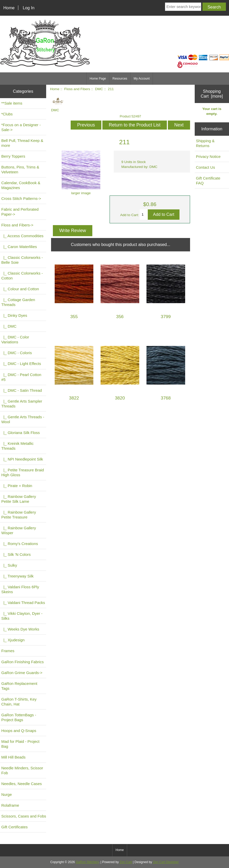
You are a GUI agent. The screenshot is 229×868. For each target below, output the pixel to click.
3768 (166, 398)
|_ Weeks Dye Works (20, 629)
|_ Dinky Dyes (14, 315)
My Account (142, 79)
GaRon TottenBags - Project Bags (19, 717)
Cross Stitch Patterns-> (21, 198)
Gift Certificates (14, 827)
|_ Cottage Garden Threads (18, 302)
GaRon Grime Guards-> (22, 673)
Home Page (98, 79)
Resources (120, 79)
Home (9, 8)
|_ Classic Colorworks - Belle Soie (22, 260)
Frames (8, 651)
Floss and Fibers (77, 89)
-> (17, 225)
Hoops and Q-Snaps (19, 731)
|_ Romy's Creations (20, 544)
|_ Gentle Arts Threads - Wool (23, 419)
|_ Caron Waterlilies (19, 247)
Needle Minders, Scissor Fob (22, 770)
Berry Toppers (13, 156)
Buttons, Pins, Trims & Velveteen (20, 169)
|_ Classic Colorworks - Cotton (22, 276)
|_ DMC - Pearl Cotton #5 (21, 377)
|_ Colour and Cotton (20, 289)
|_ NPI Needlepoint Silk (22, 459)
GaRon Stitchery (87, 862)
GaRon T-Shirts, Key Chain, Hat (19, 702)
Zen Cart (126, 862)
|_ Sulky (9, 565)
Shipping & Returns (205, 143)
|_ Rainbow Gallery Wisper (19, 530)
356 (120, 317)
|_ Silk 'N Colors (16, 554)
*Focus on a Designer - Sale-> (21, 127)
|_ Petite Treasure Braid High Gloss (23, 472)
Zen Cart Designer (166, 862)
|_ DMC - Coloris (17, 353)
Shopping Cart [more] (212, 94)
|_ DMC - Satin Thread (22, 390)
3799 (166, 317)
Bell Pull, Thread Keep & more (22, 143)
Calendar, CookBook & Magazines (21, 185)
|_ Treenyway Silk (17, 576)
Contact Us (206, 167)
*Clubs (7, 114)
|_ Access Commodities (22, 236)
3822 (74, 398)
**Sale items (12, 103)
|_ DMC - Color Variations (15, 339)
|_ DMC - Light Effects (21, 364)
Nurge (7, 794)
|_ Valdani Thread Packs (23, 603)
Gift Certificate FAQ (208, 181)
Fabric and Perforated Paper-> (20, 212)
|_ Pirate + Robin (17, 486)
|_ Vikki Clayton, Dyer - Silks (22, 616)
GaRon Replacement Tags (19, 686)
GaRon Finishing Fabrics (23, 662)
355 (74, 317)
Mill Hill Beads (13, 757)
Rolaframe (10, 805)
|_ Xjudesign (13, 640)
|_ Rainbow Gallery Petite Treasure (19, 515)
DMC (99, 89)
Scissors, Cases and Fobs (24, 816)
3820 (120, 398)
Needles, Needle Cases (22, 784)
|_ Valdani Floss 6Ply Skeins (20, 589)
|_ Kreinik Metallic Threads (17, 446)
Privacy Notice (208, 156)
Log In (28, 8)
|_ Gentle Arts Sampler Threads (22, 404)
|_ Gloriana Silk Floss (21, 433)
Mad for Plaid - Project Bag (20, 744)
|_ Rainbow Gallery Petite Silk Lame (19, 499)
